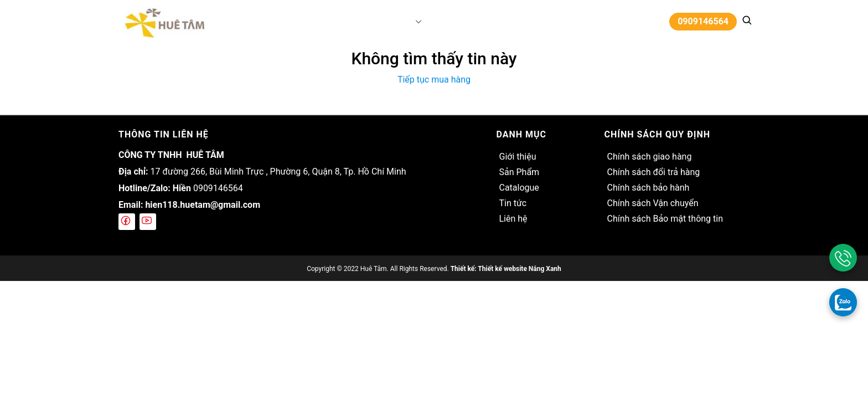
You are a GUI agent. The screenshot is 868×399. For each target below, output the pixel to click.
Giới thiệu (348, 21)
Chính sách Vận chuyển (652, 203)
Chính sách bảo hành (648, 188)
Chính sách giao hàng (649, 157)
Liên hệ (517, 21)
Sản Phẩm (391, 21)
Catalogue (444, 21)
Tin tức (484, 21)
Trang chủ (304, 21)
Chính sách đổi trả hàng (653, 172)
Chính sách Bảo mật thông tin (665, 219)
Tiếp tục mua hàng (434, 80)
